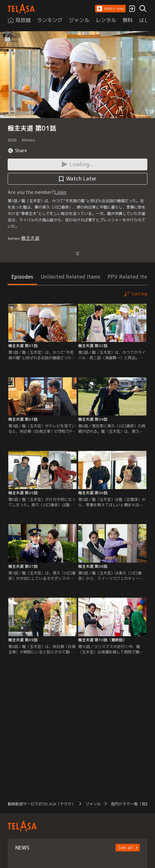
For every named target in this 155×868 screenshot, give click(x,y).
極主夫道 (30, 238)
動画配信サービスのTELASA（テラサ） (41, 804)
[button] (110, 9)
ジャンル (93, 804)
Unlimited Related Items (70, 277)
